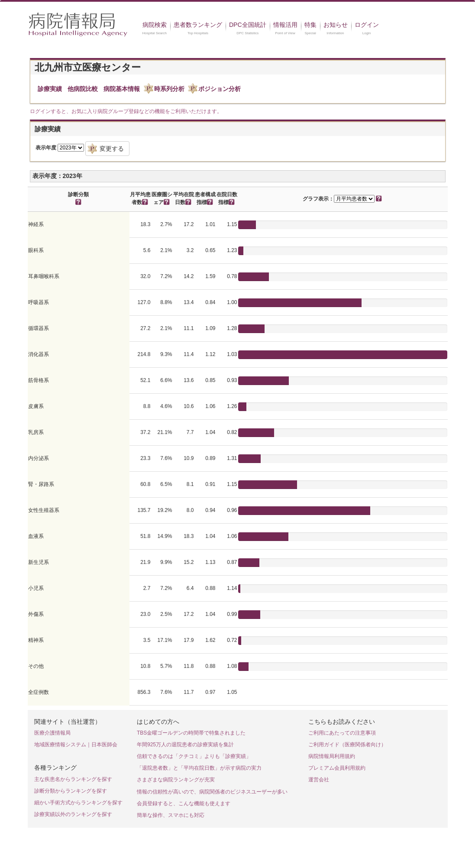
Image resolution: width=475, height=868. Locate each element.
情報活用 (285, 25)
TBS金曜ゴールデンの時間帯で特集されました (191, 733)
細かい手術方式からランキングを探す (78, 803)
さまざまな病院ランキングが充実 (176, 780)
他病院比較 (83, 89)
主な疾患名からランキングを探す (73, 779)
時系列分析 (169, 89)
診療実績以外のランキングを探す (73, 814)
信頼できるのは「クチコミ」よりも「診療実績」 (194, 756)
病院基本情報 (122, 89)
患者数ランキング (198, 25)
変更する (112, 149)
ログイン (367, 25)
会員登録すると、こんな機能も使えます (184, 803)
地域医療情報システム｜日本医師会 (76, 745)
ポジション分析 (220, 89)
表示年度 (46, 148)
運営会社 (319, 780)
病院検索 (155, 25)
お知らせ (336, 25)
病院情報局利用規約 (332, 756)
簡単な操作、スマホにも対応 (171, 815)
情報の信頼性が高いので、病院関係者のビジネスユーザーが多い (212, 792)
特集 (310, 25)
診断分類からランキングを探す (71, 791)
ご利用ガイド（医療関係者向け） (347, 745)
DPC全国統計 (248, 25)
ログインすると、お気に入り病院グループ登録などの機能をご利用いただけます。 (126, 111)
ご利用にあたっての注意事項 (342, 733)
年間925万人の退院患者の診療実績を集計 (185, 745)
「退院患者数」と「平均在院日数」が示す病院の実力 (199, 768)
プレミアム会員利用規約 (337, 768)
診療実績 (50, 89)
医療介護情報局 (52, 733)
